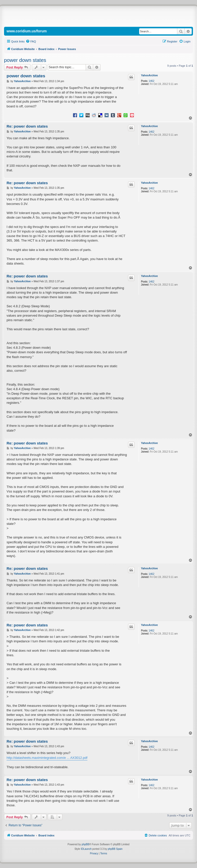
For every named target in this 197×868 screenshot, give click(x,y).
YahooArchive (149, 75)
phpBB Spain (115, 849)
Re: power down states (27, 126)
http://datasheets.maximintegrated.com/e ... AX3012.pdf (47, 758)
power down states (25, 60)
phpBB (85, 844)
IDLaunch (86, 849)
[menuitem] (31, 41)
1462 (152, 81)
